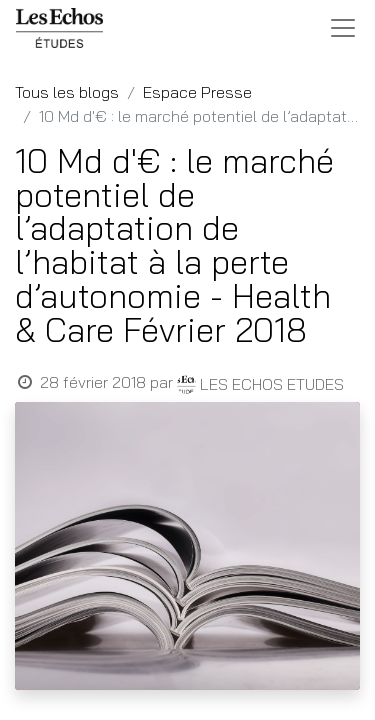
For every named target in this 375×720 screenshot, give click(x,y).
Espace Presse (197, 92)
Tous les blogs (67, 92)
